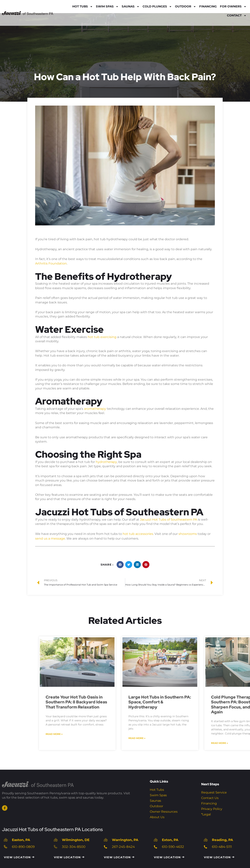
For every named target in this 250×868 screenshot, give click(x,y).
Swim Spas (107, 7)
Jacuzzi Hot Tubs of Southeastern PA (169, 519)
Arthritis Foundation (51, 263)
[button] (120, 563)
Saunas (131, 7)
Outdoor (186, 7)
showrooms (188, 533)
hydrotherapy (106, 461)
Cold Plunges (157, 7)
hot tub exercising (102, 337)
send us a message (50, 537)
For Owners (233, 7)
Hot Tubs (83, 7)
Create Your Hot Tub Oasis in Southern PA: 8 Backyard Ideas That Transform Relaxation (205, 700)
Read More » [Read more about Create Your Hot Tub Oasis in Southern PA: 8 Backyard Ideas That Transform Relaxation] (183, 732)
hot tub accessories (138, 533)
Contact (237, 16)
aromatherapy (95, 408)
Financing (208, 6)
